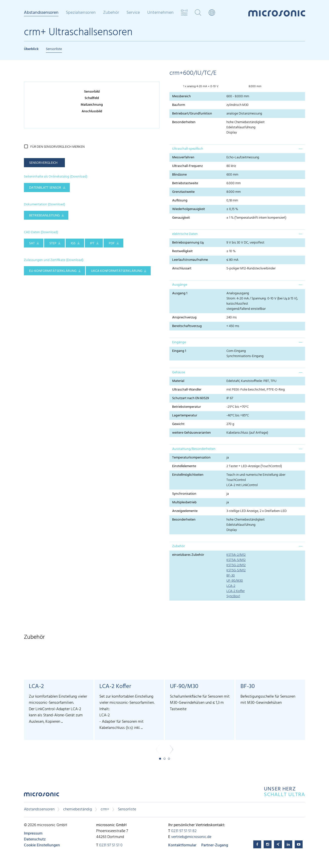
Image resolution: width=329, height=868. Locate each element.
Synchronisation (184, 494)
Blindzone (179, 175)
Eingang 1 (179, 351)
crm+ (105, 809)
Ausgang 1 (180, 293)
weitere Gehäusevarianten (192, 433)
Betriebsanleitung (44, 216)
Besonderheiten (184, 122)
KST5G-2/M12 (236, 565)
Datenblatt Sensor (45, 188)
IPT (92, 243)
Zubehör (111, 13)
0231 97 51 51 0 (111, 845)
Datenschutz (35, 839)
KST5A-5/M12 (236, 560)
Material (178, 381)
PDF (112, 243)
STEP (53, 243)
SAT (32, 243)
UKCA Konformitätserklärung (117, 271)
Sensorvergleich (43, 163)
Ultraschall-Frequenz (187, 166)
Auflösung (180, 201)
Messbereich (182, 96)
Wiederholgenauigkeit (189, 209)
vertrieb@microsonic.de (191, 837)
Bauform (179, 105)
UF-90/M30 (235, 581)
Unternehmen (160, 13)
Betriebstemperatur (187, 407)
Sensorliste (54, 49)
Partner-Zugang (215, 845)
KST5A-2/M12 (236, 555)
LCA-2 (231, 586)
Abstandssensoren (41, 13)
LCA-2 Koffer (236, 591)
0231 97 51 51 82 (184, 831)
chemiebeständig (78, 809)
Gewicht (178, 424)
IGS (73, 243)
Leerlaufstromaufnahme (190, 260)
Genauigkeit (181, 218)
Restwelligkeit (182, 251)
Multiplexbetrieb (184, 502)
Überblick (31, 49)
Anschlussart (182, 269)
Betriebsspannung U (188, 243)
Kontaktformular (182, 845)
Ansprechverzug (184, 318)
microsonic (41, 796)
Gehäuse (179, 372)
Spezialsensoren (81, 13)
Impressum (33, 834)
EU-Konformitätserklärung (53, 271)
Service (133, 13)
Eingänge (179, 342)
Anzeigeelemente (185, 511)
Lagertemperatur (185, 416)
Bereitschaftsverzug (187, 326)
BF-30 (231, 576)
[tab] (237, 149)
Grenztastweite (183, 192)
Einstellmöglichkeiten (188, 475)
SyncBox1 (233, 596)
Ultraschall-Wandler (187, 390)
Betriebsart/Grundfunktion (192, 114)
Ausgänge (180, 285)
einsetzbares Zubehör (188, 555)
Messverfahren (183, 157)
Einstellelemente (184, 466)
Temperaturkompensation (191, 458)
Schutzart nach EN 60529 (191, 398)
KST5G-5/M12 (236, 570)
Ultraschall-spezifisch (188, 149)
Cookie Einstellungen (42, 845)
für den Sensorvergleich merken (57, 147)
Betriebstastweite (185, 183)
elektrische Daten (185, 234)
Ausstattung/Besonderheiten (194, 449)
